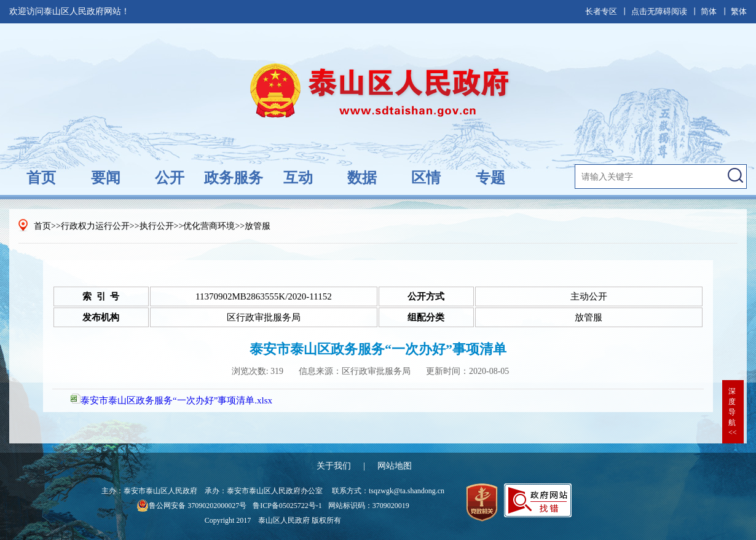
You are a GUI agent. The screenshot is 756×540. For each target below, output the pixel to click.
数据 (362, 178)
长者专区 (601, 11)
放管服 (258, 226)
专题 (490, 178)
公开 (170, 178)
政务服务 (234, 178)
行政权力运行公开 (95, 226)
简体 (709, 11)
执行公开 (157, 226)
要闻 (106, 178)
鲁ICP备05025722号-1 (287, 506)
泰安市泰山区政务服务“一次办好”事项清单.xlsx (171, 400)
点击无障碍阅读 (659, 11)
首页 (41, 178)
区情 (426, 178)
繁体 (739, 11)
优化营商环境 (209, 226)
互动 (298, 178)
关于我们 (334, 466)
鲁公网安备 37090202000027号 (191, 506)
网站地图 (395, 466)
